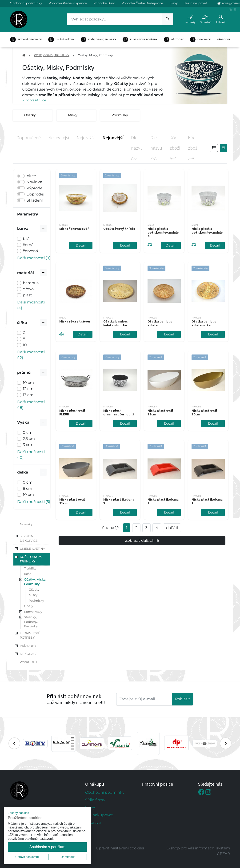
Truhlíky (30, 568)
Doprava (93, 822)
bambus (31, 283)
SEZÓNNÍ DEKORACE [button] (29, 538)
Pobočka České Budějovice (142, 3)
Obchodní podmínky (26, 3)
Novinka (34, 182)
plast (27, 295)
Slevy (174, 3)
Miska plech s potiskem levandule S (163, 232)
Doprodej (35, 194)
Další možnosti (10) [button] (31, 455)
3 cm (27, 445)
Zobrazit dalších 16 (142, 540)
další (172, 528)
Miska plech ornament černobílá (119, 412)
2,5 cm (29, 439)
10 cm (28, 383)
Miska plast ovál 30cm (204, 412)
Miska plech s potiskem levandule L (207, 232)
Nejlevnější (59, 137)
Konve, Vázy (33, 612)
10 (25, 345)
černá (28, 245)
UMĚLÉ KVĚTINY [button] (32, 549)
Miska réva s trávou (75, 321)
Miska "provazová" (74, 229)
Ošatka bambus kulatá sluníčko (116, 323)
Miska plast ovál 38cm (160, 412)
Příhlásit (183, 699)
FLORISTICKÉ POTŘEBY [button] (30, 635)
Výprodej (35, 188)
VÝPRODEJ (224, 39)
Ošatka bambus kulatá (160, 323)
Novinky (26, 524)
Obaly (29, 606)
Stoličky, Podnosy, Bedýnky (31, 622)
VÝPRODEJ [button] (28, 662)
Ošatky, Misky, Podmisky (95, 55)
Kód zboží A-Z (175, 148)
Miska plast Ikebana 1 (207, 501)
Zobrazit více (34, 100)
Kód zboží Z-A (193, 148)
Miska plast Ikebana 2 (163, 501)
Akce (31, 176)
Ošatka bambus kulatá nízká (204, 323)
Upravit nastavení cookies (120, 848)
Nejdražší (86, 137)
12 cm (28, 389)
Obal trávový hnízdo (119, 229)
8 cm (28, 488)
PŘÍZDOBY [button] (28, 646)
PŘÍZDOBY (174, 40)
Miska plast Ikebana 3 (119, 501)
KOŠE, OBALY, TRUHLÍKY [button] (31, 559)
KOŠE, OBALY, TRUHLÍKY (98, 40)
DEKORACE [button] (29, 654)
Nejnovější (113, 137)
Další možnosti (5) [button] (34, 502)
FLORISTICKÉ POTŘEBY (140, 40)
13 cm (28, 395)
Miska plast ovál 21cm (72, 501)
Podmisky (36, 601)
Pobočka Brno (104, 3)
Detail (81, 245)
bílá (26, 239)
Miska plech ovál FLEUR (72, 412)
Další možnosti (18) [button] (31, 405)
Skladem (35, 200)
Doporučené (29, 137)
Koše (28, 574)
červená (30, 251)
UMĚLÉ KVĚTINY (61, 40)
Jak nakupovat (196, 3)
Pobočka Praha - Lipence (68, 3)
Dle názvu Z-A (156, 148)
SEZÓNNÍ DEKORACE (26, 40)
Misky (33, 595)
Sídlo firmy (95, 800)
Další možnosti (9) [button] (34, 258)
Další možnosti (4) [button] (31, 305)
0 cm (28, 432)
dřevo (28, 289)
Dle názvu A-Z (137, 148)
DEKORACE (200, 40)
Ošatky (34, 589)
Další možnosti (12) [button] (31, 355)
